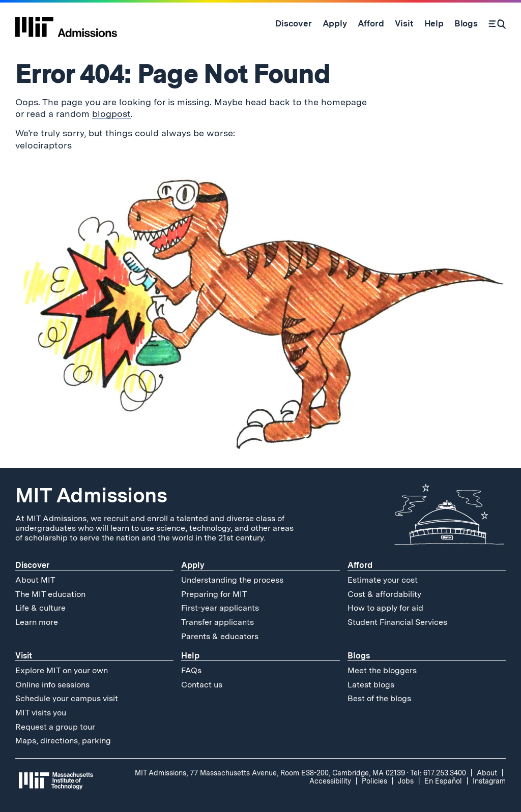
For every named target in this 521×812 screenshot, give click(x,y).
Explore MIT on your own (62, 670)
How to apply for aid (385, 608)
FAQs (191, 670)
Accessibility (330, 781)
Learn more (37, 622)
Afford (360, 565)
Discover (32, 565)
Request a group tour (55, 727)
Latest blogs (371, 685)
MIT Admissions (91, 495)
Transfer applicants (218, 622)
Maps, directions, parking (63, 741)
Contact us (202, 685)
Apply (193, 565)
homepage (344, 102)
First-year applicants (220, 608)
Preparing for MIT (214, 594)
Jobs (406, 781)
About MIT (35, 580)
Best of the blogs (379, 698)
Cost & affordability (384, 594)
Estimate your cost (383, 580)
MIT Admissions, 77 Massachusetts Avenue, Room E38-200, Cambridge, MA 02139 (270, 773)
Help (190, 656)
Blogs (359, 656)
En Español (443, 781)
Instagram (489, 781)
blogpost (111, 114)
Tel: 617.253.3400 (438, 773)
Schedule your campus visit (67, 698)
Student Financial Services (397, 622)
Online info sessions (52, 685)
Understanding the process (232, 580)
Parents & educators (220, 636)
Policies (374, 781)
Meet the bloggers (382, 670)
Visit (24, 656)
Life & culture (40, 608)
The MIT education (50, 594)
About (487, 773)
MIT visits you (41, 713)
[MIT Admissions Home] (66, 23)
